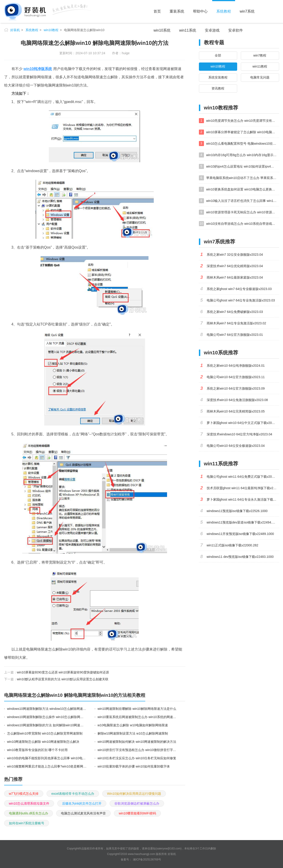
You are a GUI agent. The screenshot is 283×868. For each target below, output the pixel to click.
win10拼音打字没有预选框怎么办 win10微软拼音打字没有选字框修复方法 (137, 750)
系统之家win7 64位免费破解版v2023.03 (235, 312)
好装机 (15, 30)
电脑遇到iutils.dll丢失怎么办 (29, 813)
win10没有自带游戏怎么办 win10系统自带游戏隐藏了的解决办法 (243, 224)
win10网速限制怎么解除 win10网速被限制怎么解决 (43, 742)
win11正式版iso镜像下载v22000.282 (233, 545)
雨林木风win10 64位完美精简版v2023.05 (236, 411)
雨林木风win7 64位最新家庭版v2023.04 (235, 277)
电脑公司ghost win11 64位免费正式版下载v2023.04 (243, 477)
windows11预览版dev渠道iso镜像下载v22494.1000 (243, 522)
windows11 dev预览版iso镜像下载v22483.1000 (240, 557)
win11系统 (188, 30)
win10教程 (51, 30)
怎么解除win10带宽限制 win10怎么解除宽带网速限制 (45, 733)
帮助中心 (200, 11)
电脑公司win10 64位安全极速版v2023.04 (236, 446)
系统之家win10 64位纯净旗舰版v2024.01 (236, 366)
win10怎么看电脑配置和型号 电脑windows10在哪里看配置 (243, 144)
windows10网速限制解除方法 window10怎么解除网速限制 (47, 709)
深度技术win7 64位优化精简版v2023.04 (235, 266)
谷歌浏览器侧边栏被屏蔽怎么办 (137, 803)
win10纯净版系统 (38, 69)
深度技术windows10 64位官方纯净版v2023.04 (239, 434)
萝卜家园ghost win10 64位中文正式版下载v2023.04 (243, 423)
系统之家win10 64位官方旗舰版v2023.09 (236, 388)
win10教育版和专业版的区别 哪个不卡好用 (37, 750)
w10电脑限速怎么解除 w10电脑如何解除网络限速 (133, 725)
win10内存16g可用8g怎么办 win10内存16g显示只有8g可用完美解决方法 (243, 155)
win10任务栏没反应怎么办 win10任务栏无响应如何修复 (137, 758)
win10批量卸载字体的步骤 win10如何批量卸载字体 (134, 766)
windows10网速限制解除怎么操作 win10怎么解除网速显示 (47, 717)
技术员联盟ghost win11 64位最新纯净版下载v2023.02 (243, 488)
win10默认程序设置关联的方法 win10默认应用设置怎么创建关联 (63, 679)
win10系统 (162, 30)
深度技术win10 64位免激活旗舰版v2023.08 (237, 400)
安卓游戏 (212, 30)
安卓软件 (236, 30)
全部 (218, 55)
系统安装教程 (218, 77)
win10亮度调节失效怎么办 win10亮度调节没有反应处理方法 (243, 121)
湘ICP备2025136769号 (147, 860)
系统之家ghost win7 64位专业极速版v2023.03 (239, 289)
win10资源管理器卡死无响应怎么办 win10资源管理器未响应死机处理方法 (243, 212)
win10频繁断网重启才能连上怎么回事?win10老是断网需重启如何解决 (47, 766)
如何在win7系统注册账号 (27, 823)
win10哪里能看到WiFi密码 (137, 813)
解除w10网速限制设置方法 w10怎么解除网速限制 (133, 733)
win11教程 (260, 66)
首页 (157, 11)
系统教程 (224, 11)
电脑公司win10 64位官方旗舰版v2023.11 (236, 377)
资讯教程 (218, 88)
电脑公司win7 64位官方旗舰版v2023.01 (235, 335)
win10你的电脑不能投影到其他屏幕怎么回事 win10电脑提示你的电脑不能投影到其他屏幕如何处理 (47, 758)
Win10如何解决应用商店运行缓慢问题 (134, 794)
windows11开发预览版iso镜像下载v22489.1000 (240, 534)
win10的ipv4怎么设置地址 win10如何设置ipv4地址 (242, 166)
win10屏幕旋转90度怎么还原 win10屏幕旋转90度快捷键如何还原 (63, 672)
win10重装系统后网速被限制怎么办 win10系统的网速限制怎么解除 (137, 717)
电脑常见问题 (260, 77)
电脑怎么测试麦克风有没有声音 (83, 813)
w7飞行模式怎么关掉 (24, 794)
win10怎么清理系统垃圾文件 (29, 803)
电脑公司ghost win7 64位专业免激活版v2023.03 (241, 300)
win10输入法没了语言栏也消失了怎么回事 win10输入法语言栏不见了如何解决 (243, 201)
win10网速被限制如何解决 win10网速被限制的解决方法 (137, 742)
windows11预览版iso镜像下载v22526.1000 (237, 511)
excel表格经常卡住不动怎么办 (73, 794)
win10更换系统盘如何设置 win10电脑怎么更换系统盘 (243, 189)
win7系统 (247, 11)
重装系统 (177, 11)
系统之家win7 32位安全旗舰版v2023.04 (235, 255)
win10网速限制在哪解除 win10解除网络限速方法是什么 (137, 709)
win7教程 (260, 55)
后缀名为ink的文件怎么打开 (82, 803)
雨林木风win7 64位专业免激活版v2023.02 (236, 323)
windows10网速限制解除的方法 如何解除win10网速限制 (47, 725)
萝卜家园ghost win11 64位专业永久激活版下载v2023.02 (243, 499)
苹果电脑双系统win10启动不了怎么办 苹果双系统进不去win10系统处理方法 (243, 178)
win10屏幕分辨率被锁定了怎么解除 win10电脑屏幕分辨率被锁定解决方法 (243, 132)
